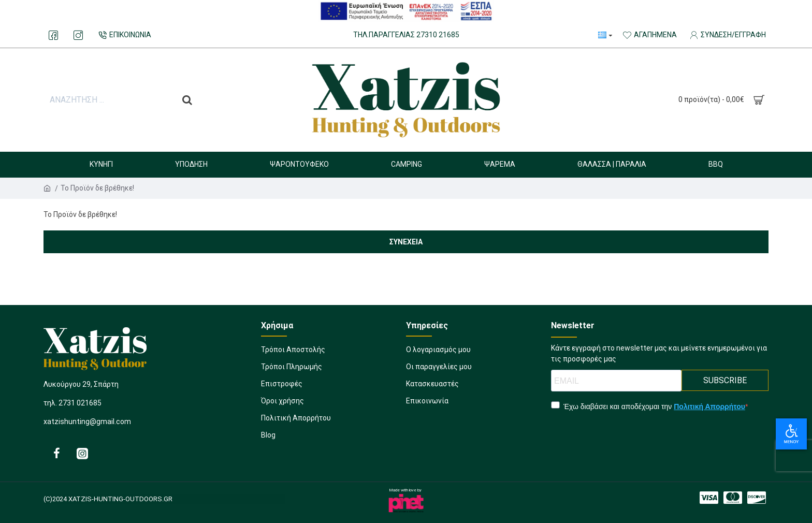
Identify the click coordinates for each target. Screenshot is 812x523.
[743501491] (733, 498)
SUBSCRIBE (725, 380)
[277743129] (427, 404)
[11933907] (334, 404)
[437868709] (334, 387)
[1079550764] (78, 35)
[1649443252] (439, 370)
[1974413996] (757, 498)
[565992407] (56, 453)
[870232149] (438, 353)
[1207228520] (334, 370)
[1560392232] (709, 498)
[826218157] (82, 453)
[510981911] (334, 438)
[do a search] (187, 100)
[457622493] (334, 353)
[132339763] (406, 35)
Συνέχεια (406, 242)
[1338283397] (334, 421)
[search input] (110, 100)
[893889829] (53, 35)
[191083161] (432, 387)
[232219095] (124, 35)
